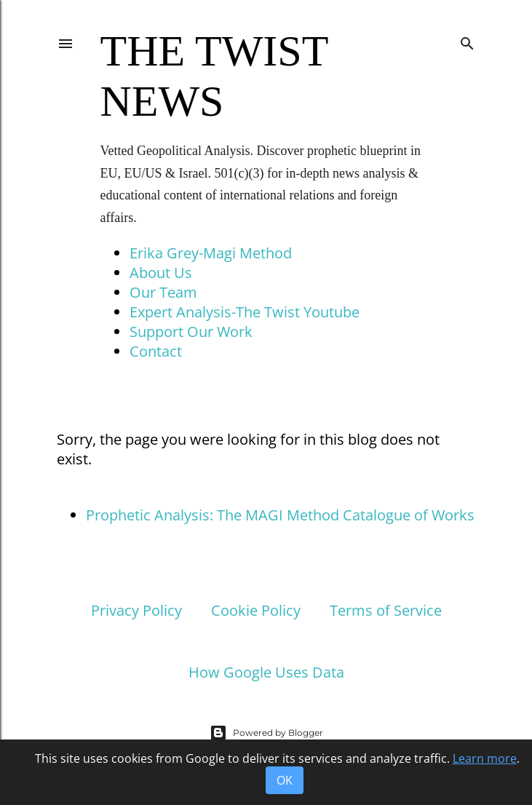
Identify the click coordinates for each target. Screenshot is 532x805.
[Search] (467, 41)
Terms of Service (386, 610)
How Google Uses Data (266, 672)
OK (285, 780)
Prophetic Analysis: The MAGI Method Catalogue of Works (280, 515)
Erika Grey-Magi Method (211, 253)
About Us (161, 273)
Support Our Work (191, 332)
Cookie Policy (256, 610)
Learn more (485, 758)
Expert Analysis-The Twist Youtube (245, 312)
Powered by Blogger (266, 733)
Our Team (163, 292)
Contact (156, 351)
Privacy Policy (136, 610)
